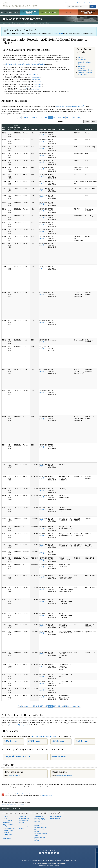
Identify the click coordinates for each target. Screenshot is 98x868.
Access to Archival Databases (8, 831)
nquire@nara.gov (15, 775)
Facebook (40, 853)
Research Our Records (10, 12)
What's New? (55, 813)
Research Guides (41, 813)
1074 (33, 117)
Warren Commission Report (84, 63)
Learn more (81, 865)
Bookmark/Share (82, 3)
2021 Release (82, 741)
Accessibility (33, 860)
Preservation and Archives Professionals (24, 822)
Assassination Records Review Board (85, 73)
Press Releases (59, 756)
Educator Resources (49, 12)
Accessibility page (47, 795)
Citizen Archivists (70, 3)
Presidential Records (9, 828)
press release (33, 74)
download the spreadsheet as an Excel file (69, 106)
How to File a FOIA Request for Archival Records (40, 839)
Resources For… (25, 813)
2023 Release (34, 741)
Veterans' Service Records (29, 12)
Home (5, 23)
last (79, 117)
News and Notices (56, 816)
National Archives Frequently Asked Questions (40, 820)
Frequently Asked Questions (18, 756)
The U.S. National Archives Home (21, 5)
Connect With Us (49, 850)
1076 (42, 117)
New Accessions (55, 818)
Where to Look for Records (40, 831)
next (75, 117)
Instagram (46, 853)
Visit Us (69, 12)
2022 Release (58, 741)
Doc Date (43, 129)
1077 (46, 117)
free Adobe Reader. (24, 794)
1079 (55, 117)
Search (93, 6)
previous (25, 117)
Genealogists (22, 816)
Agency (34, 129)
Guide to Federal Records (39, 825)
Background (82, 60)
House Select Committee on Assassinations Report (85, 68)
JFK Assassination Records (30, 23)
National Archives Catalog (8, 825)
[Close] (96, 850)
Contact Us (92, 3)
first (19, 117)
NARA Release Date (17, 128)
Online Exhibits (7, 838)
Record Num (10, 128)
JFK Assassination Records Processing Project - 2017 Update (25, 64)
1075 (38, 117)
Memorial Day (58, 33)
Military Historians (24, 818)
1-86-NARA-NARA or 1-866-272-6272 (49, 865)
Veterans (21, 828)
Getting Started (39, 816)
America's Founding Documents (88, 12)
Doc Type (51, 129)
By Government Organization (7, 821)
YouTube (52, 853)
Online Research (9, 813)
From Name (89, 129)
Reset (94, 122)
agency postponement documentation (43, 736)
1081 (63, 117)
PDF (41, 135)
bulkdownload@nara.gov (18, 725)
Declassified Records (41, 827)
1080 (59, 117)
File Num (62, 129)
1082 (68, 117)
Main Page (81, 57)
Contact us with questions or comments (13, 804)
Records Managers (24, 826)
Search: (61, 121)
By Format (6, 818)
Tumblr (49, 853)
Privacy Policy (42, 860)
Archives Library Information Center (8, 835)
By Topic (5, 816)
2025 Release (11, 741)
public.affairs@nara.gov (64, 775)
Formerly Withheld (26, 128)
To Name (77, 129)
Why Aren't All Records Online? (41, 834)
